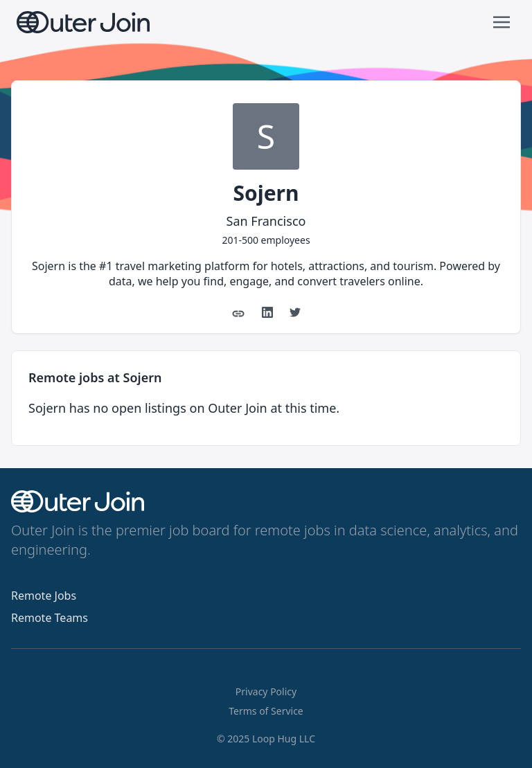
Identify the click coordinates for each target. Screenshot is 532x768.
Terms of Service (266, 711)
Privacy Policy (266, 691)
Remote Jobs (44, 596)
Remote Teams (50, 618)
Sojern (266, 193)
